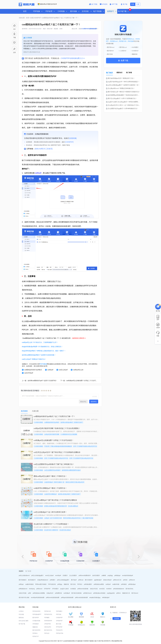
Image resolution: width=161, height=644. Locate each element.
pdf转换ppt (117, 575)
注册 (138, 4)
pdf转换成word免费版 (39, 593)
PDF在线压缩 (52, 584)
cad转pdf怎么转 (77, 370)
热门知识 (109, 73)
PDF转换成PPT (37, 614)
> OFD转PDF (135, 51)
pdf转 (30, 593)
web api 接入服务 (24, 621)
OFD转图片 (55, 589)
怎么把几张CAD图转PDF (51, 530)
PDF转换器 (43, 364)
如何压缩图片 (96, 575)
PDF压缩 (131, 41)
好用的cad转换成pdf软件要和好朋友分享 (56, 506)
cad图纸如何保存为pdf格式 (32, 370)
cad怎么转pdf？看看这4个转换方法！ (34, 359)
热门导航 (93, 4)
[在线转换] (73, 138)
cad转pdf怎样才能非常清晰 (52, 434)
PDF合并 (47, 633)
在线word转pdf (107, 580)
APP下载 (114, 4)
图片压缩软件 (89, 580)
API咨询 (104, 4)
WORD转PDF (48, 621)
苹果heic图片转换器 (41, 584)
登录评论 (94, 402)
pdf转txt (118, 593)
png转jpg (110, 575)
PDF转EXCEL (48, 614)
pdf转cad (81, 580)
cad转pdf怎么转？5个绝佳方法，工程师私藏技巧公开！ (40, 342)
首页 (25, 11)
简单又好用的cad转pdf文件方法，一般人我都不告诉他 (78, 518)
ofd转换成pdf (106, 598)
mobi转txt (109, 589)
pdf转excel (39, 589)
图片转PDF (36, 618)
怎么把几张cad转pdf (65, 530)
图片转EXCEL (48, 630)
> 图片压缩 (109, 54)
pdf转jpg (60, 584)
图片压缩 (73, 584)
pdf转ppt (21, 584)
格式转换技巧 (32, 580)
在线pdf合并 (50, 593)
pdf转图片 (53, 580)
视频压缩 (66, 584)
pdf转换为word (87, 593)
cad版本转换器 (29, 584)
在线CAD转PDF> (36, 18)
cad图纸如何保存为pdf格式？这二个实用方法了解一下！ (60, 18)
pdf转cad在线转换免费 (81, 598)
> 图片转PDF (110, 51)
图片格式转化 (129, 589)
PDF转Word (130, 39)
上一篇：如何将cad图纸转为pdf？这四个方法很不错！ (40, 381)
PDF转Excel (114, 41)
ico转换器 (73, 589)
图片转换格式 (23, 580)
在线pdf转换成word (43, 580)
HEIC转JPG (48, 627)
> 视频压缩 (134, 54)
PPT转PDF (59, 627)
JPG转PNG (48, 624)
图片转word (135, 593)
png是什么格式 (65, 589)
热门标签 (129, 72)
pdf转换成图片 (88, 584)
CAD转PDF (59, 618)
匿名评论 (83, 402)
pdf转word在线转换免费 (53, 598)
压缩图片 (65, 575)
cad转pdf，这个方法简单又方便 (53, 518)
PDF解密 (47, 618)
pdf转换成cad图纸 (99, 584)
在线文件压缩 (94, 589)
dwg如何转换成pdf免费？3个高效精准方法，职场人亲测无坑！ (42, 347)
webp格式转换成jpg (95, 598)
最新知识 (119, 72)
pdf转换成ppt (132, 584)
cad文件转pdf (27, 373)
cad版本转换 (116, 584)
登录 (133, 4)
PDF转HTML (60, 633)
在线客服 (117, 619)
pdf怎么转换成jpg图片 (37, 575)
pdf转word (132, 580)
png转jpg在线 (111, 593)
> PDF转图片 (135, 47)
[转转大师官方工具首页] (44, 149)
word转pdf (58, 575)
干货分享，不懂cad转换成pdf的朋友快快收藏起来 (58, 446)
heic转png (32, 589)
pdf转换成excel (23, 589)
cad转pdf (38, 173)
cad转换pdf (67, 593)
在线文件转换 (23, 593)
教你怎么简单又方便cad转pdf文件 (75, 482)
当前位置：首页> (24, 18)
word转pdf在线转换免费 (38, 598)
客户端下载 (22, 624)
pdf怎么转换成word (24, 575)
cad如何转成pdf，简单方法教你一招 (54, 482)
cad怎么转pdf (62, 370)
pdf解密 (104, 575)
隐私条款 (21, 618)
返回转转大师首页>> (79, 338)
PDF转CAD (123, 41)
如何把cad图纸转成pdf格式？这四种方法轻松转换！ (39, 355)
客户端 (124, 4)
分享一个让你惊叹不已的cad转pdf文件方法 (81, 458)
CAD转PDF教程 (38, 422)
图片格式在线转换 (77, 593)
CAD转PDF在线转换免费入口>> (73, 58)
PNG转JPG (59, 630)
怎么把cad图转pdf (73, 506)
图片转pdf (74, 580)
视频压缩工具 (126, 593)
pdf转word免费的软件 (85, 575)
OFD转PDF (47, 589)
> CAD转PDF (122, 51)
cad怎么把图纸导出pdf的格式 (52, 470)
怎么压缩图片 (73, 575)
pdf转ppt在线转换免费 (67, 598)
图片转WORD (36, 630)
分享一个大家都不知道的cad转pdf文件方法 (85, 446)
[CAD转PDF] (69, 142)
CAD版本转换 (36, 621)
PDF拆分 (80, 584)
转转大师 (50, 29)
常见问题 (21, 614)
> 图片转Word (110, 47)
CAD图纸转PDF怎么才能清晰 (69, 434)
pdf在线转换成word (119, 589)
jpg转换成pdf (98, 580)
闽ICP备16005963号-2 (105, 641)
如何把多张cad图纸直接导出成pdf (71, 470)
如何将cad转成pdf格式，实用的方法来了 (72, 422)
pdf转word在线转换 (83, 589)
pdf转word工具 (117, 580)
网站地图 (114, 641)
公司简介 (21, 611)
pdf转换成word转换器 (99, 593)
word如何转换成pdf (127, 575)
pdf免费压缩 (58, 593)
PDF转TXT (36, 636)
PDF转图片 (59, 611)
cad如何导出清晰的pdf (50, 494)
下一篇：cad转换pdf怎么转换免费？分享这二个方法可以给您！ (81, 381)
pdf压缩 (125, 580)
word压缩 (102, 589)
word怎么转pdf (49, 575)
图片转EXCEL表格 (24, 598)
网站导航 (120, 641)
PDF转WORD (36, 611)
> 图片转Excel (123, 47)
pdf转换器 (124, 584)
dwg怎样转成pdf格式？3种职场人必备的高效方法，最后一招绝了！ (44, 351)
